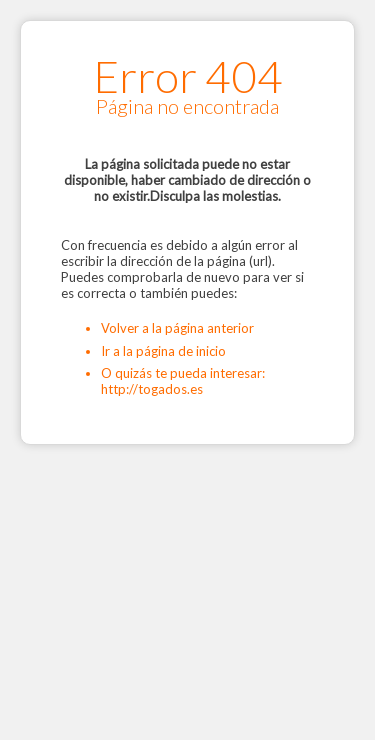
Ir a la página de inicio (163, 351)
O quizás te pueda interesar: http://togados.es (183, 381)
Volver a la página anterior (177, 328)
